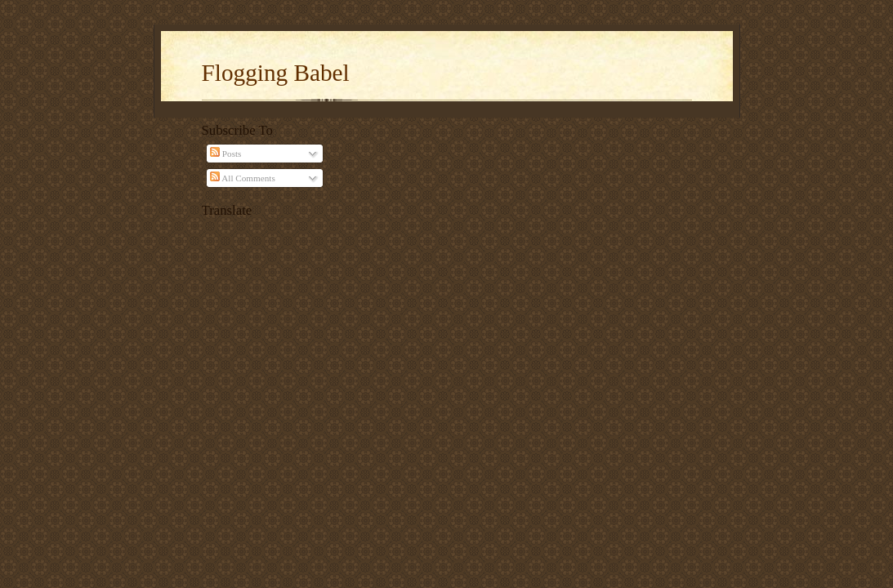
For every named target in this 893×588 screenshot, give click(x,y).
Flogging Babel (276, 73)
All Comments (243, 178)
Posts (225, 154)
